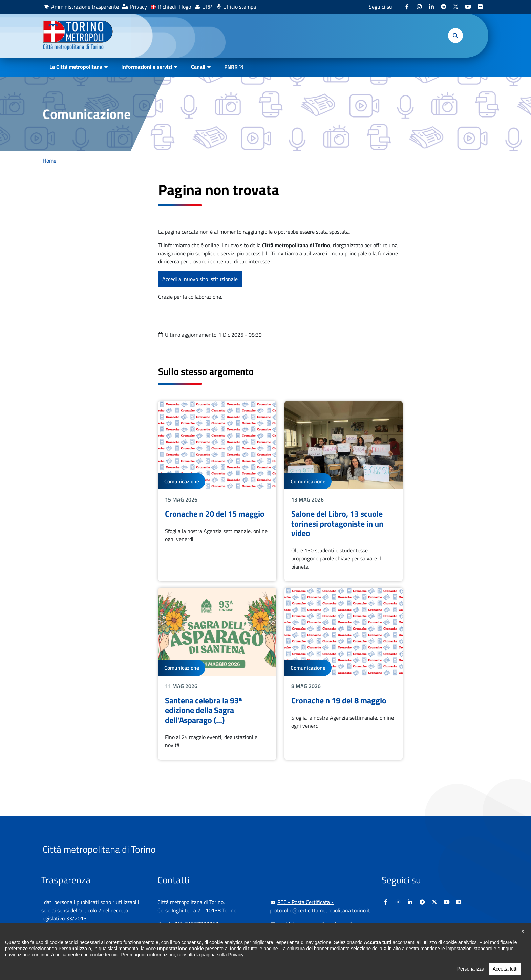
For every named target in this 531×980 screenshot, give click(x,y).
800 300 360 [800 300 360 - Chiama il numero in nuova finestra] (222, 951)
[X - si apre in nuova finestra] (456, 7)
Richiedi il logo (174, 7)
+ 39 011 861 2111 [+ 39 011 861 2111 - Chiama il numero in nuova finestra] (210, 937)
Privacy (139, 7)
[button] (455, 36)
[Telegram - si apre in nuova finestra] (444, 7)
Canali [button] (198, 67)
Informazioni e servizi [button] (147, 67)
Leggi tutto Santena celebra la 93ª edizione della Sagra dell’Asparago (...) (217, 674)
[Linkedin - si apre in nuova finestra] (431, 7)
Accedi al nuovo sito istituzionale (200, 279)
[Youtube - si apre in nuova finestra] (468, 7)
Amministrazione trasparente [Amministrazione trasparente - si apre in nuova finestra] (85, 7)
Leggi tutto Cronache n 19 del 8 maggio (344, 674)
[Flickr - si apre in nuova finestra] (480, 7)
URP (207, 7)
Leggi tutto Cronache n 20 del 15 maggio (217, 491)
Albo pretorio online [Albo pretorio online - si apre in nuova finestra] (64, 942)
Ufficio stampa (240, 7)
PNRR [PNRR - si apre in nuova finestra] (231, 67)
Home (49, 161)
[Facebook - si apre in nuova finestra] (407, 7)
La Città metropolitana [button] (76, 67)
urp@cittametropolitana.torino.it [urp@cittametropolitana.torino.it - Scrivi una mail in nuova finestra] (311, 924)
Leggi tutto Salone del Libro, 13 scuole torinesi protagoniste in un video (344, 491)
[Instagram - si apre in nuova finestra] (419, 7)
